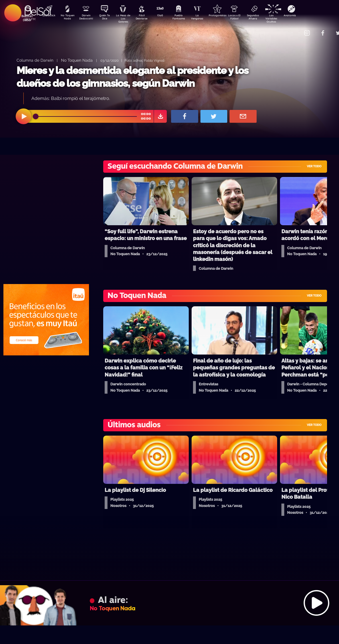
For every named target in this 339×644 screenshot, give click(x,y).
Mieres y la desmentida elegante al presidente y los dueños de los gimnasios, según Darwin (132, 77)
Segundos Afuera (266, 18)
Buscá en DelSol (27, 18)
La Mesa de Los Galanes (127, 18)
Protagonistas (226, 16)
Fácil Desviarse (147, 18)
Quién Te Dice (107, 18)
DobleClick (47, 16)
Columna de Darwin (35, 60)
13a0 (167, 16)
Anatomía (306, 16)
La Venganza (207, 18)
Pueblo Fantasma (186, 18)
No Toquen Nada (67, 18)
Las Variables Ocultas (286, 18)
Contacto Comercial (295, 29)
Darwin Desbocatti (87, 18)
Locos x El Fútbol (246, 18)
